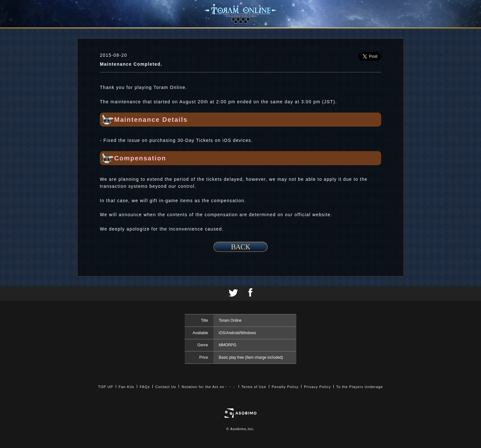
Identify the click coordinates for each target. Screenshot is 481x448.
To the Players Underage (359, 387)
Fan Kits (126, 387)
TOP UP (106, 387)
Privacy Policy (317, 387)
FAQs (145, 387)
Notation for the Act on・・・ (209, 387)
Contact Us (166, 387)
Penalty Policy (285, 387)
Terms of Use (254, 387)
